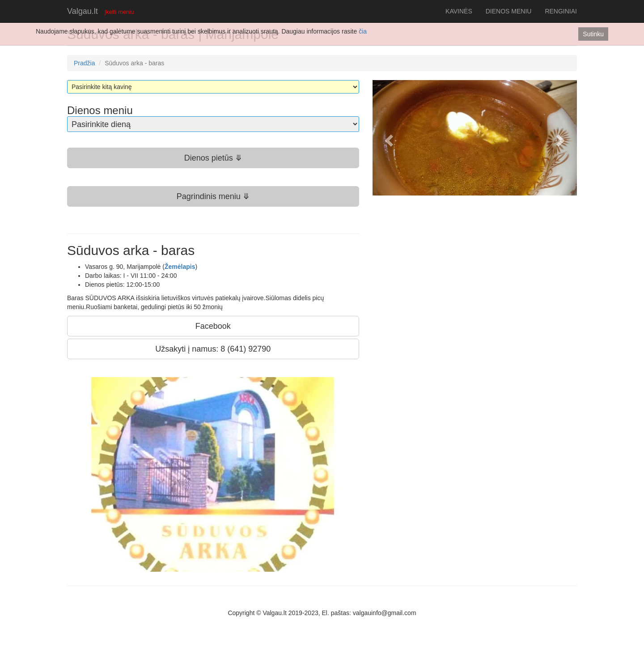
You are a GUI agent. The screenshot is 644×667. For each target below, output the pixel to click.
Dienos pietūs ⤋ (213, 158)
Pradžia (84, 63)
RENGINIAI (561, 11)
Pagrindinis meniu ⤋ (213, 196)
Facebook (213, 326)
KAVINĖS (459, 11)
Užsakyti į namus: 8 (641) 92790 (213, 349)
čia (363, 31)
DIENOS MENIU (509, 11)
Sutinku (593, 34)
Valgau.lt (83, 11)
